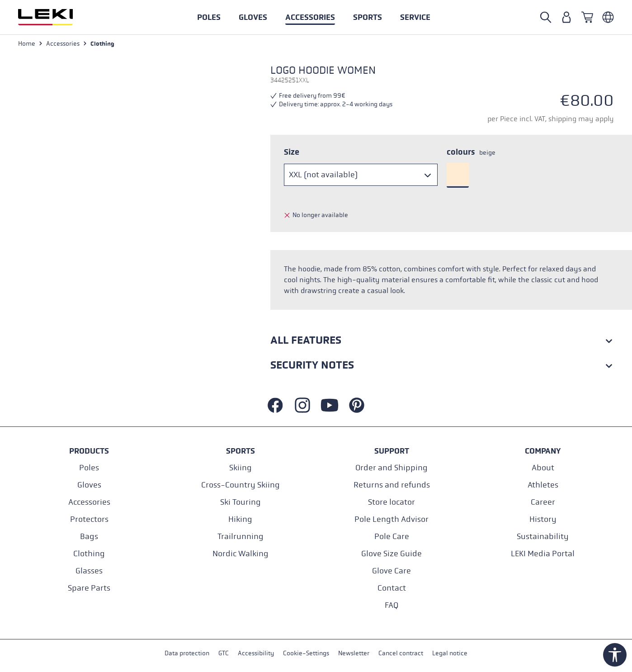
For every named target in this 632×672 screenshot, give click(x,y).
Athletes (543, 485)
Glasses (89, 571)
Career (543, 502)
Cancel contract (401, 653)
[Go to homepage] (55, 17)
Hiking (240, 519)
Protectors (89, 519)
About (543, 468)
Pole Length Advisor (391, 519)
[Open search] (546, 17)
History (543, 519)
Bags (89, 537)
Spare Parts (89, 588)
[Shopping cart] (587, 17)
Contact (392, 588)
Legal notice (450, 653)
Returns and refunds (392, 485)
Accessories (89, 502)
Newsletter (354, 653)
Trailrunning (241, 537)
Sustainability (543, 537)
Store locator (391, 502)
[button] (368, 17)
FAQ (391, 605)
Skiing (241, 468)
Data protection (187, 653)
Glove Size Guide (391, 554)
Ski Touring (241, 502)
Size (292, 152)
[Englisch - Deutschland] (608, 17)
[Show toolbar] (615, 655)
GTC (224, 653)
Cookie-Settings (306, 653)
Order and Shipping (391, 468)
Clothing (89, 554)
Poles (89, 468)
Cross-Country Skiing (241, 485)
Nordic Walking (241, 554)
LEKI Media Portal (543, 554)
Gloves (89, 485)
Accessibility (256, 653)
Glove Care (391, 571)
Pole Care (392, 537)
